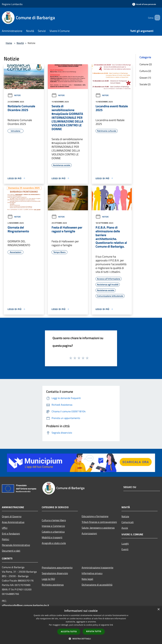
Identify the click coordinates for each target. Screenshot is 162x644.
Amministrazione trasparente (97, 568)
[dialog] (81, 625)
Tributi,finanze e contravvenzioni (99, 522)
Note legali (87, 579)
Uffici (5, 528)
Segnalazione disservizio (55, 573)
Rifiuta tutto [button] (94, 631)
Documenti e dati (11, 551)
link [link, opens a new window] (111, 625)
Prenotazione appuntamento (57, 568)
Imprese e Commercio (53, 526)
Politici (6, 539)
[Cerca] (156, 18)
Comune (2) (146, 64)
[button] (81, 639)
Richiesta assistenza (53, 585)
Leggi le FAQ (48, 579)
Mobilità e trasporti (52, 537)
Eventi (125, 549)
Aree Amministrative (13, 522)
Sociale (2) (145, 84)
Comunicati (128, 522)
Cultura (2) (145, 71)
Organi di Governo (12, 516)
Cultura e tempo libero (54, 520)
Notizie (14, 95)
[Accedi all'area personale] (144, 4)
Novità (20, 43)
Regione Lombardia (12, 4)
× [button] (158, 609)
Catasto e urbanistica (53, 532)
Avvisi (125, 528)
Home (9, 43)
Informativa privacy (92, 573)
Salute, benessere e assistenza (98, 528)
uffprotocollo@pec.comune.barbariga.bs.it (25, 605)
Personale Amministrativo (16, 545)
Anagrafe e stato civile (54, 543)
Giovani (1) (145, 78)
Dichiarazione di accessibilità (97, 585)
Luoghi (125, 544)
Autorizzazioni (89, 533)
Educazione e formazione (95, 516)
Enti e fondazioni (11, 534)
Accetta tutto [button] (69, 632)
